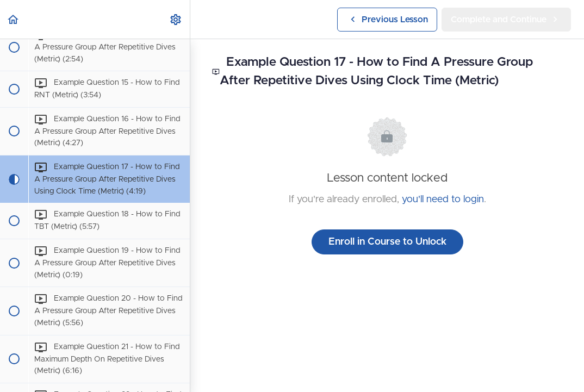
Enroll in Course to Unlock (387, 242)
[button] (14, 19)
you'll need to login (443, 200)
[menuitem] (176, 19)
